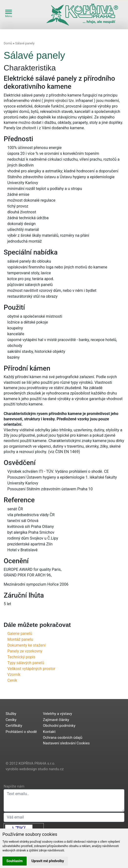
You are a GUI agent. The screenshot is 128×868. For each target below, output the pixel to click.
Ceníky (11, 720)
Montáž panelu (20, 639)
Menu (9, 14)
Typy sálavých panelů (26, 663)
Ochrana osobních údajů (63, 738)
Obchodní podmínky (59, 726)
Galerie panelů (20, 634)
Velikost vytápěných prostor (31, 669)
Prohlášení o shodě (21, 732)
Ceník (12, 680)
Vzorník (14, 675)
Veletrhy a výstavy (58, 714)
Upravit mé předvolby (48, 861)
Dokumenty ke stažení (26, 645)
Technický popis (21, 657)
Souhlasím (15, 861)
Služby (11, 714)
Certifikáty (14, 726)
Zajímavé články (56, 720)
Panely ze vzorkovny (25, 651)
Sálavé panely (25, 43)
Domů (8, 43)
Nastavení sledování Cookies (66, 743)
